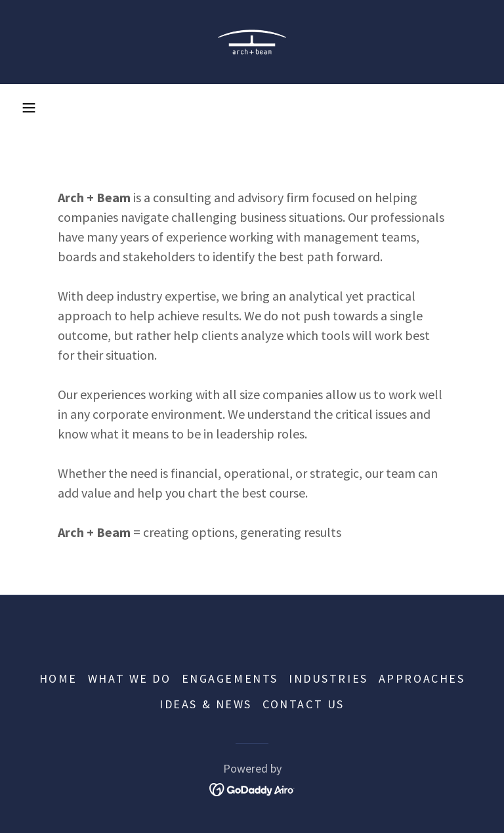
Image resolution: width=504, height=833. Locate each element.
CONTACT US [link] (304, 704)
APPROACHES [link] (422, 678)
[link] (252, 42)
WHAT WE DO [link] (130, 678)
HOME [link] (58, 678)
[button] (29, 108)
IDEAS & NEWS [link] (206, 704)
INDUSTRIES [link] (328, 678)
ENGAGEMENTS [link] (230, 678)
